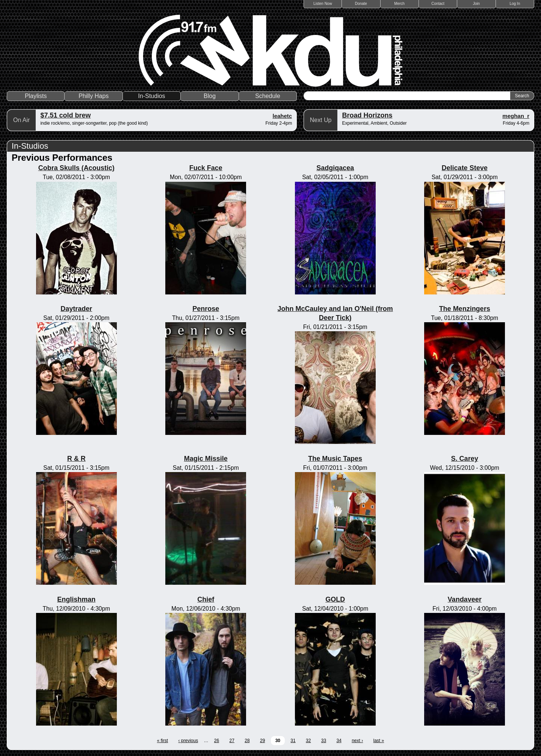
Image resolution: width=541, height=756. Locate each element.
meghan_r (516, 116)
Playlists (36, 96)
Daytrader (76, 309)
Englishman (76, 599)
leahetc (282, 116)
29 (262, 741)
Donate (361, 4)
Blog (210, 96)
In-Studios (152, 96)
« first (162, 741)
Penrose (206, 309)
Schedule (268, 96)
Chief (206, 599)
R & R (76, 459)
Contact (438, 4)
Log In (515, 4)
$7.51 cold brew (65, 115)
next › (357, 741)
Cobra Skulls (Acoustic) (76, 168)
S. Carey (465, 459)
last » (379, 741)
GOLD (335, 599)
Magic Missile (206, 459)
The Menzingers (465, 309)
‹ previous (188, 741)
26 (217, 741)
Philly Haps (94, 96)
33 (324, 741)
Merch (399, 4)
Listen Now (323, 4)
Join (476, 4)
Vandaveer (465, 599)
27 (232, 741)
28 (247, 741)
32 (308, 741)
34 (339, 741)
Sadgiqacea (335, 168)
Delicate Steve (465, 168)
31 (293, 741)
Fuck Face (206, 168)
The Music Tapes (335, 459)
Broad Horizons (367, 115)
